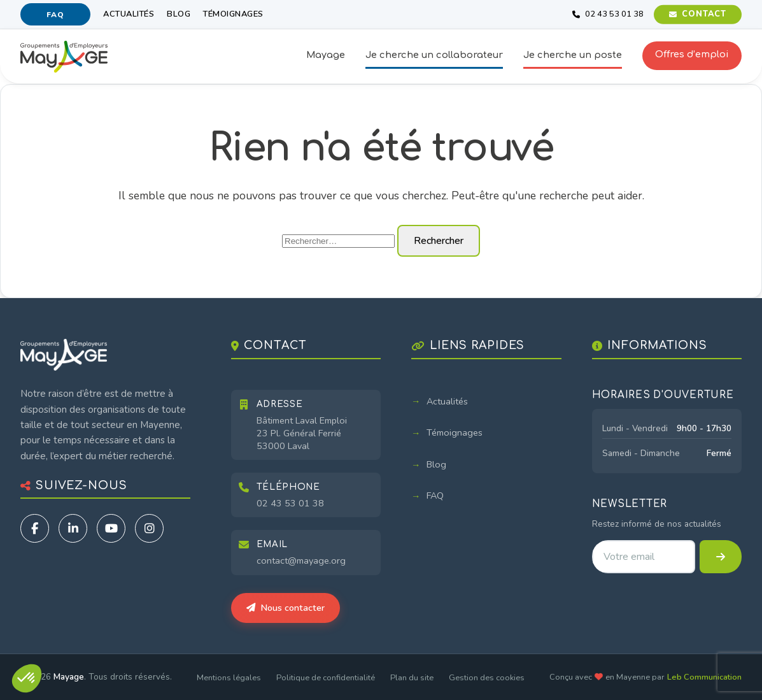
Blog (179, 14)
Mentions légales (229, 678)
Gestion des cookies (487, 678)
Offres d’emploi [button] (692, 54)
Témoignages (233, 14)
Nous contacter (286, 608)
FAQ (55, 15)
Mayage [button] (326, 55)
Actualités (129, 14)
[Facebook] (35, 528)
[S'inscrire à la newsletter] (721, 557)
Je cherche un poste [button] (573, 55)
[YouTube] (111, 528)
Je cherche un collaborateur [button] (434, 55)
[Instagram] (149, 528)
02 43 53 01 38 (290, 503)
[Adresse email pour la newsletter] (644, 557)
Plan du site (412, 678)
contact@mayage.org (301, 561)
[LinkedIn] (73, 528)
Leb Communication (704, 677)
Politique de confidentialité (326, 678)
